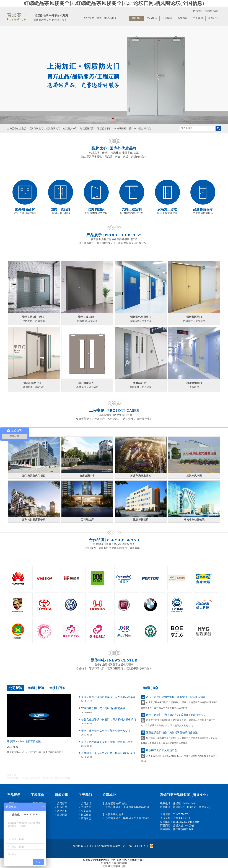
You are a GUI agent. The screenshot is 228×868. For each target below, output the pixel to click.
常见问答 (62, 815)
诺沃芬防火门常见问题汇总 (162, 750)
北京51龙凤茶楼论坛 (114, 866)
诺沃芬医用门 (87, 129)
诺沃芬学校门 (104, 129)
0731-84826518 (181, 818)
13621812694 (189, 804)
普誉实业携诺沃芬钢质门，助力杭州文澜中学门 (109, 720)
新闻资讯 (183, 18)
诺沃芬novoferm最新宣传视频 (24, 741)
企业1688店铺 (211, 11)
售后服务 (86, 815)
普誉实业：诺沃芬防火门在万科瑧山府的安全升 (108, 753)
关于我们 (198, 18)
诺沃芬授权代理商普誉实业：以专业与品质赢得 (108, 697)
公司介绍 (86, 804)
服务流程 (86, 811)
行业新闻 (62, 807)
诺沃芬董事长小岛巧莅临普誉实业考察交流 (106, 731)
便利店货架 (47, 778)
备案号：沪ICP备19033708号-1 (130, 846)
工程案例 (167, 18)
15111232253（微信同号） (197, 807)
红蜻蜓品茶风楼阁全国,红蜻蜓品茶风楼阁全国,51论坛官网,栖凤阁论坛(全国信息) (114, 3)
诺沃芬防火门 (53, 129)
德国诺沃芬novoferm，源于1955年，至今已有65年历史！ (35, 752)
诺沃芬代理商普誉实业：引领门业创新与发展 (107, 742)
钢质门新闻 (36, 688)
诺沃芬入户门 (70, 129)
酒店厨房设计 (14, 778)
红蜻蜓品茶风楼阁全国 (114, 863)
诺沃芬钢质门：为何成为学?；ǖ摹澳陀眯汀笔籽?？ (176, 715)
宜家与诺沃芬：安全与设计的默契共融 (103, 708)
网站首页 (137, 18)
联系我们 (213, 18)
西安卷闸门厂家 (63, 778)
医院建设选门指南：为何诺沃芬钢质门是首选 (172, 733)
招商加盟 (86, 818)
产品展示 (152, 18)
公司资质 (86, 807)
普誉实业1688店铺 (183, 826)
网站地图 (198, 11)
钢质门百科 (58, 688)
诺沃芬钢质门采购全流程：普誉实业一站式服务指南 (176, 697)
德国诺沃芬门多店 (183, 829)
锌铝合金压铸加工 (31, 778)
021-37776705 (181, 814)
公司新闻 (15, 688)
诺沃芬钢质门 (36, 129)
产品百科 (62, 811)
